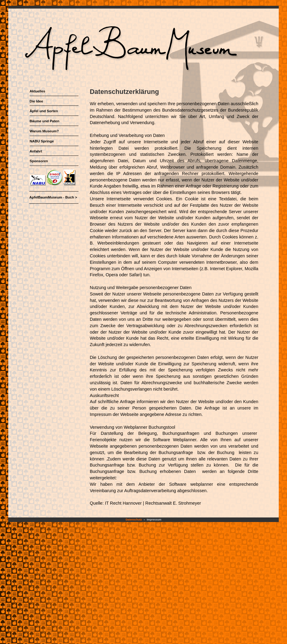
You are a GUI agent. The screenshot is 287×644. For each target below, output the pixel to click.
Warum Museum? (44, 131)
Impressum (154, 520)
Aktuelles (37, 91)
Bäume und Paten (44, 121)
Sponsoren (39, 161)
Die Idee (36, 101)
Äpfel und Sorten (44, 111)
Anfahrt (36, 151)
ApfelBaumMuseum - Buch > (53, 197)
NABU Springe (42, 141)
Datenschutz (134, 520)
